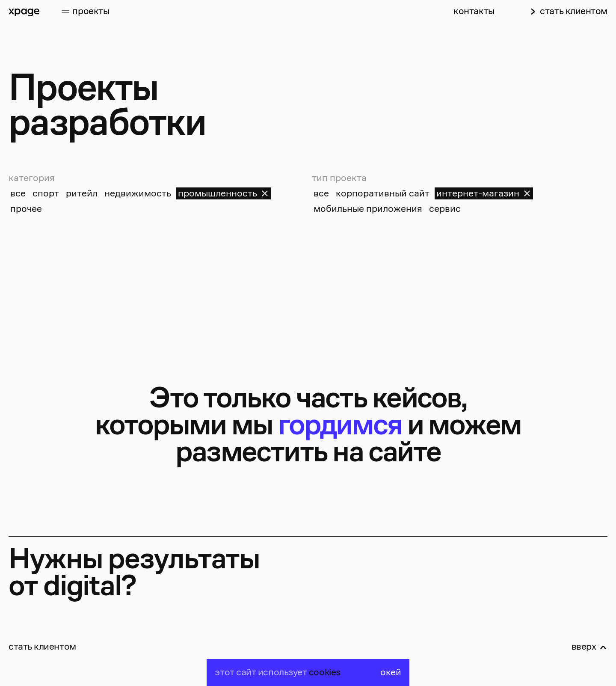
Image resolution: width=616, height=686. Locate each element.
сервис (445, 209)
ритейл (82, 193)
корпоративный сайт (383, 193)
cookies (325, 673)
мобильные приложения (368, 209)
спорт (46, 193)
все (18, 193)
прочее (26, 209)
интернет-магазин (484, 193)
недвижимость (138, 193)
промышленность (224, 193)
